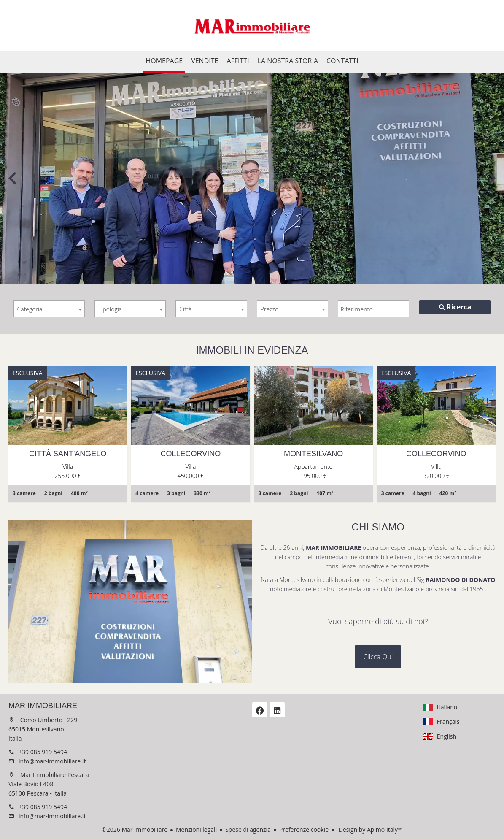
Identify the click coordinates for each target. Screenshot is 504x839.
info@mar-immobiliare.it (52, 761)
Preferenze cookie (304, 830)
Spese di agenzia (248, 830)
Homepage (252, 25)
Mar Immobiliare (43, 706)
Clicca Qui (378, 657)
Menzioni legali (196, 830)
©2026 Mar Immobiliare (135, 830)
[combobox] (49, 309)
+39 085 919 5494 (43, 752)
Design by (370, 830)
